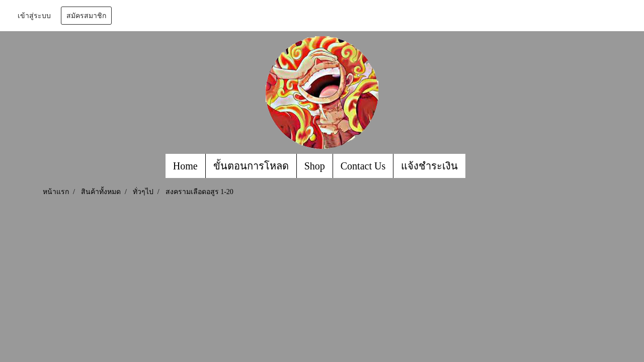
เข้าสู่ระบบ (34, 16)
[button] (474, 166)
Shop (315, 166)
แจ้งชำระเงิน (429, 166)
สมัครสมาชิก (86, 16)
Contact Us (363, 166)
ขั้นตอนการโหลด (251, 166)
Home (185, 166)
